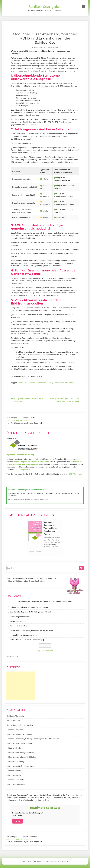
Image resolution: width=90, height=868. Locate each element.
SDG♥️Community (76, 474)
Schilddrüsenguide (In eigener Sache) (21, 766)
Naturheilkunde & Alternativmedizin (20, 725)
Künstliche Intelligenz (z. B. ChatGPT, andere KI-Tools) (31, 612)
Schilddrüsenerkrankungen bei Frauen (21, 753)
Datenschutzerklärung (25, 455)
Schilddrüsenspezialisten (16, 784)
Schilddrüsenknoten (14, 771)
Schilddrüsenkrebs (14, 775)
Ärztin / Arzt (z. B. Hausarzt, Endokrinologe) (27, 640)
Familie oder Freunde (18, 621)
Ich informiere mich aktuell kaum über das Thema (29, 607)
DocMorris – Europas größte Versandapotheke (26, 490)
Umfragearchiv (12, 656)
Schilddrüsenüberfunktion (64, 383)
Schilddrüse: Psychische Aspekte (19, 743)
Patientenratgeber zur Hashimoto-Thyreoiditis (31, 462)
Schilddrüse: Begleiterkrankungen (19, 734)
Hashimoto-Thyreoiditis (27, 383)
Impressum (11, 455)
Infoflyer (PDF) (25, 470)
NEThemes (64, 861)
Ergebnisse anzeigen (45, 651)
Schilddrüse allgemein (15, 730)
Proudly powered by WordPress (33, 861)
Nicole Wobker (39, 47)
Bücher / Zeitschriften (18, 626)
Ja (14, 816)
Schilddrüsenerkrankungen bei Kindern (21, 757)
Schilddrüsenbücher (14, 748)
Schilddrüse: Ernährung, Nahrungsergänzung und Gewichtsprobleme (33, 739)
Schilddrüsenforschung (15, 762)
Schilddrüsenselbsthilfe (15, 780)
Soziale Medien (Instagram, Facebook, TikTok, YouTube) (31, 631)
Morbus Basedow (13, 721)
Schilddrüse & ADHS (45, 383)
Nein (19, 816)
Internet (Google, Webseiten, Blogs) (24, 635)
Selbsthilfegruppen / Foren (20, 617)
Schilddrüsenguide (45, 7)
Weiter (17, 821)
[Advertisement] (21, 686)
